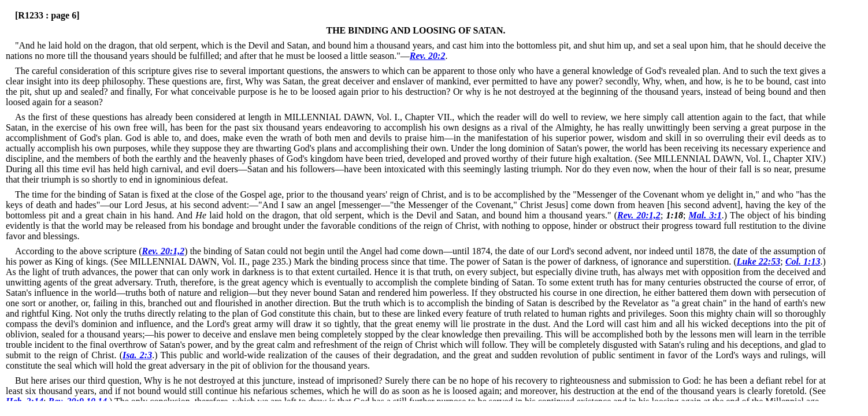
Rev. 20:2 (428, 56)
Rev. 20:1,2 (639, 215)
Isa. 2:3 (137, 355)
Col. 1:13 (803, 261)
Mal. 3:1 (705, 215)
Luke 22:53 (758, 261)
